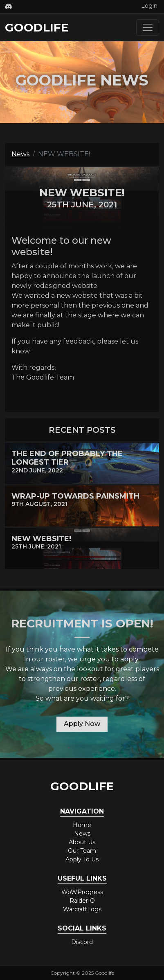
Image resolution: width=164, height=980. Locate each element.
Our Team (82, 851)
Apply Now (82, 724)
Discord (82, 942)
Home (82, 825)
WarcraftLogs (82, 909)
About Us (82, 842)
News (20, 154)
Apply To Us (82, 859)
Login (149, 6)
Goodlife (37, 27)
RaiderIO (82, 901)
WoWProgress (82, 892)
